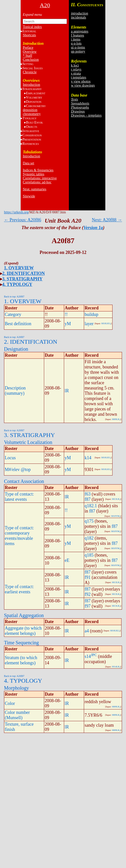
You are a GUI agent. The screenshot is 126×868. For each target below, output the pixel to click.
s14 (88, 656)
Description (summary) (15, 391)
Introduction (31, 85)
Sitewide (29, 196)
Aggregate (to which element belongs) (23, 631)
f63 (88, 494)
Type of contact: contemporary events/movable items (19, 536)
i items (76, 39)
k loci (75, 65)
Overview (30, 52)
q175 (89, 521)
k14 (88, 458)
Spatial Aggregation (24, 615)
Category (13, 314)
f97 (88, 606)
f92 (88, 594)
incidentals (78, 17)
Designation (16, 349)
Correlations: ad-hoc (37, 182)
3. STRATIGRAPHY (22, 279)
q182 (89, 538)
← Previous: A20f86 (23, 220)
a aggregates (80, 31)
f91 (88, 577)
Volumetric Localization (28, 442)
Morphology (16, 688)
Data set (28, 163)
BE (35, 122)
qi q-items (78, 47)
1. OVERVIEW (19, 268)
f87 (88, 499)
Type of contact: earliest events (19, 589)
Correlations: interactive (40, 178)
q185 (89, 555)
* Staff (27, 56)
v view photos (81, 81)
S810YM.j (116, 516)
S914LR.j (116, 667)
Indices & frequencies (38, 170)
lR (67, 391)
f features (77, 35)
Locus (10, 458)
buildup (91, 314)
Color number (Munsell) (17, 715)
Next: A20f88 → (107, 220)
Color (10, 703)
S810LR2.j (115, 631)
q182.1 (91, 506)
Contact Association (24, 481)
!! (66, 314)
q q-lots (76, 43)
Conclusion (31, 60)
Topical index (32, 27)
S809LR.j (116, 419)
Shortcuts (29, 35)
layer (89, 324)
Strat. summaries (34, 189)
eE (67, 560)
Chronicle (30, 72)
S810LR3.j (106, 323)
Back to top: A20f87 (14, 297)
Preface (28, 48)
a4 (87, 631)
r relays (76, 69)
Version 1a (93, 228)
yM (68, 324)
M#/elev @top (18, 470)
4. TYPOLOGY (17, 284)
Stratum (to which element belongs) (21, 660)
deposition (30, 110)
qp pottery (78, 51)
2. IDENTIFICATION (24, 273)
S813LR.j (116, 499)
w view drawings (83, 85)
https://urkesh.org (16, 212)
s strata (76, 73)
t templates (78, 77)
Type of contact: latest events (19, 497)
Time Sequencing (21, 643)
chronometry (32, 114)
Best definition (18, 324)
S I (33, 68)
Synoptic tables (33, 174)
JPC (94, 655)
